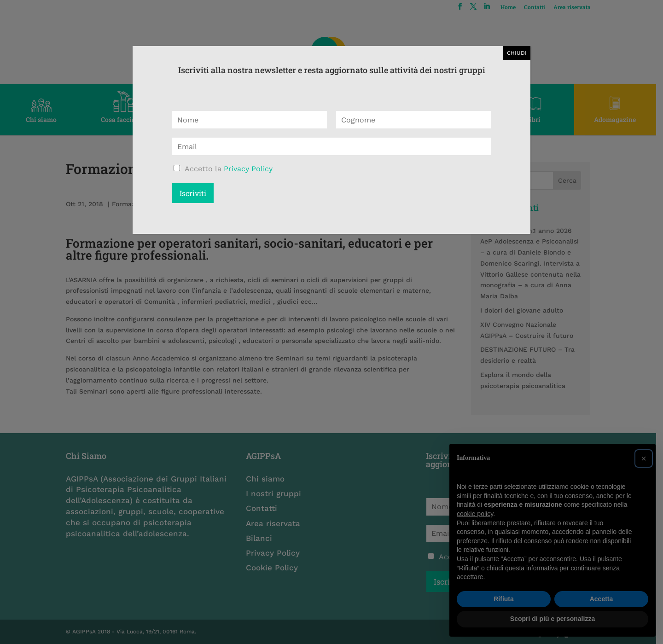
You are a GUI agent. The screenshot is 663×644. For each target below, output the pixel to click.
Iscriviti (193, 193)
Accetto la (229, 169)
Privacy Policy (248, 169)
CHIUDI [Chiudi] (517, 53)
